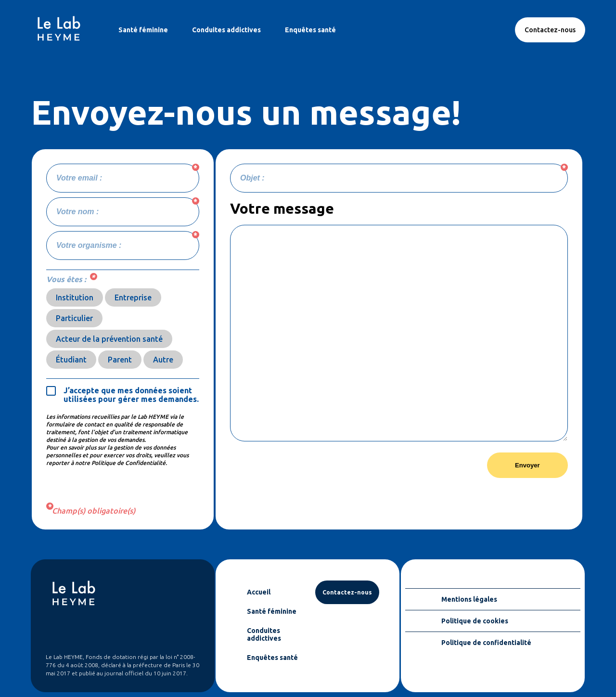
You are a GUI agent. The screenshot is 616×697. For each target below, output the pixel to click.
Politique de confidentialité (486, 643)
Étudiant (71, 360)
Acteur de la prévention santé (109, 339)
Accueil (259, 592)
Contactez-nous (550, 30)
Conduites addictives (226, 30)
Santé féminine (143, 30)
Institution (75, 297)
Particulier (74, 318)
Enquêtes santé (310, 30)
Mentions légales (469, 599)
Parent (120, 360)
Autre (163, 360)
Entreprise (133, 297)
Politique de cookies (475, 621)
